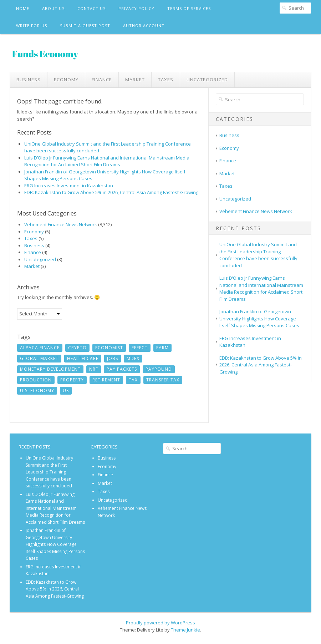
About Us (53, 8)
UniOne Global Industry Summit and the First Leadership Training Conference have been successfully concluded (258, 255)
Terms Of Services (189, 8)
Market (135, 80)
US (66, 391)
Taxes (166, 80)
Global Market (39, 358)
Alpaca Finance (40, 348)
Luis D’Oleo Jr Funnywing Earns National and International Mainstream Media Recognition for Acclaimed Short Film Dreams (107, 161)
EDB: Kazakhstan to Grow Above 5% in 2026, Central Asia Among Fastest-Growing (111, 192)
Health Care (83, 358)
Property (72, 380)
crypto (77, 348)
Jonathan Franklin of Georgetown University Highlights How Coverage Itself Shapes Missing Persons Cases (259, 318)
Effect (140, 348)
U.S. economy (37, 391)
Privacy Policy (136, 8)
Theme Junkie (185, 630)
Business (29, 80)
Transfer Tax (163, 380)
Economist (109, 348)
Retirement (106, 380)
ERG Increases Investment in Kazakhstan (69, 186)
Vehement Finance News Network (61, 224)
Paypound (159, 369)
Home (23, 8)
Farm (162, 348)
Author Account (144, 26)
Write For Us (32, 26)
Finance (102, 80)
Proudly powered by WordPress (160, 623)
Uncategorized (207, 80)
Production (36, 380)
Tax (133, 380)
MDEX (133, 358)
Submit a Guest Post (85, 26)
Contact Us (91, 8)
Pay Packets (122, 369)
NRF (94, 369)
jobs (113, 358)
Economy (66, 80)
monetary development (50, 369)
